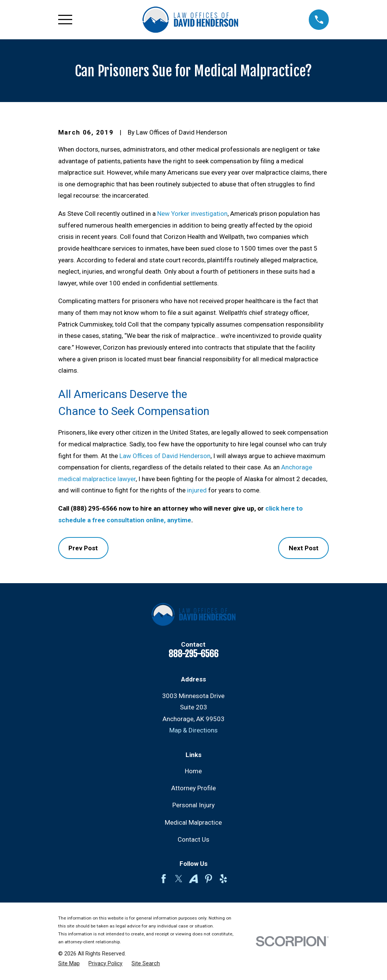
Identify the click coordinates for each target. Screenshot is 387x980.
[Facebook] (164, 879)
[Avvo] (193, 879)
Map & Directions (193, 730)
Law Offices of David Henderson (165, 456)
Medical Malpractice (193, 822)
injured (197, 490)
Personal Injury (193, 805)
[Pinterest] (209, 879)
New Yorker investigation (192, 214)
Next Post (304, 548)
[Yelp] (223, 879)
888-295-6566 (193, 654)
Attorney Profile (193, 788)
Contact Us (193, 839)
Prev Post (83, 548)
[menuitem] (69, 964)
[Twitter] (179, 879)
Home (193, 771)
